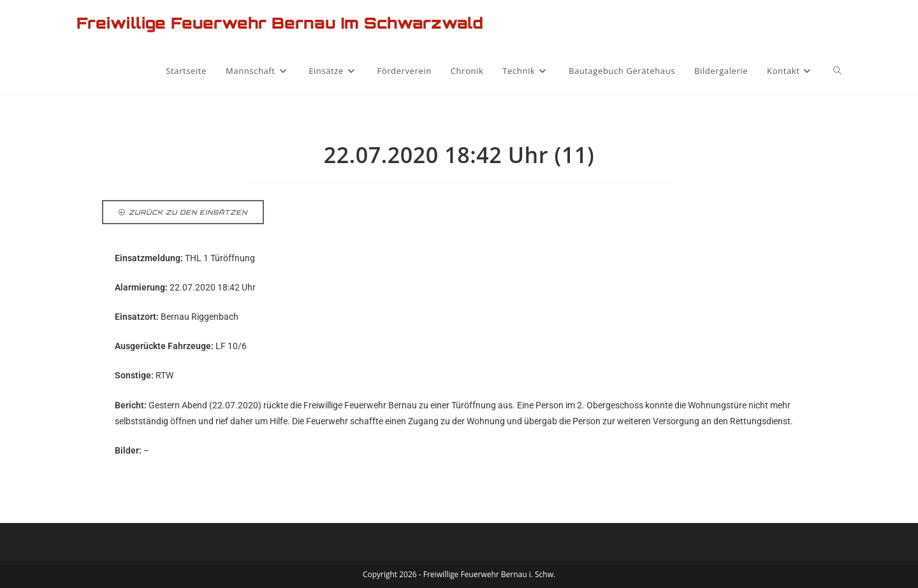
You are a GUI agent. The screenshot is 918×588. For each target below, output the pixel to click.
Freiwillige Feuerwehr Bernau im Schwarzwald (280, 23)
